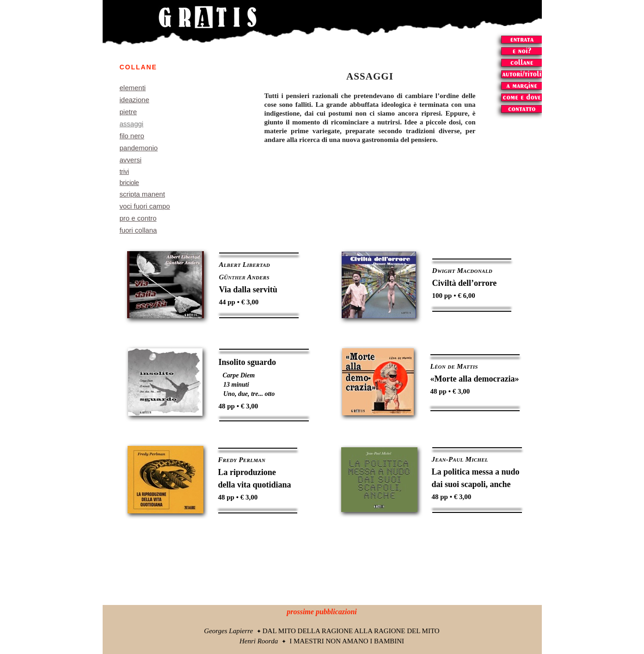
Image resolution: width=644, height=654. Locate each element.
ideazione (135, 100)
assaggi (132, 124)
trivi (124, 172)
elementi (133, 88)
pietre (129, 112)
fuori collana (138, 230)
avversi (131, 160)
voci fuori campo (145, 206)
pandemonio (139, 148)
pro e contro (138, 218)
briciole (129, 183)
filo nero (132, 136)
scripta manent (142, 194)
